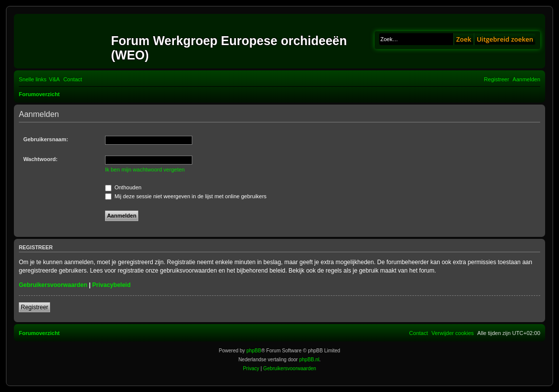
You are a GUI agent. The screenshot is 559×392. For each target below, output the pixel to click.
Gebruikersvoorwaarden (53, 285)
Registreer (34, 307)
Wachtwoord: (40, 159)
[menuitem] (55, 79)
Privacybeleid (111, 285)
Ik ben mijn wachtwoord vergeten (145, 169)
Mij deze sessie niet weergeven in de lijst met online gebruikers (186, 196)
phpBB (254, 351)
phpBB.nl (309, 360)
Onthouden (123, 187)
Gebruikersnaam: (46, 139)
